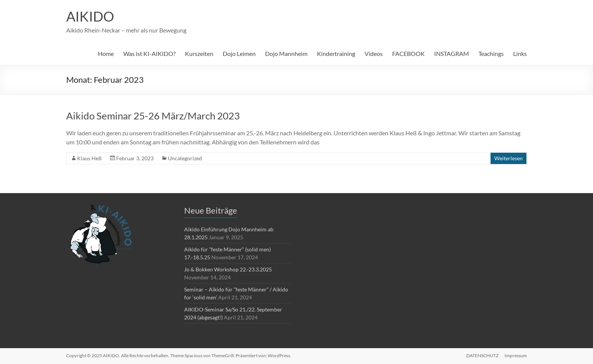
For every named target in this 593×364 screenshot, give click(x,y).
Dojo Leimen (239, 53)
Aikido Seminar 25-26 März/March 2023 (153, 116)
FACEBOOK (408, 53)
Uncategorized (185, 158)
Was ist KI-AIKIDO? (149, 53)
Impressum (516, 355)
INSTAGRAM (452, 53)
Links (520, 53)
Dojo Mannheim (286, 53)
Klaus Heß (89, 158)
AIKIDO (90, 16)
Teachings (491, 53)
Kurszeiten (199, 53)
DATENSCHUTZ (482, 355)
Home (106, 53)
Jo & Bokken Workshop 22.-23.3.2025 (228, 269)
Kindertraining (336, 53)
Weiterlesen (508, 158)
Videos (374, 53)
